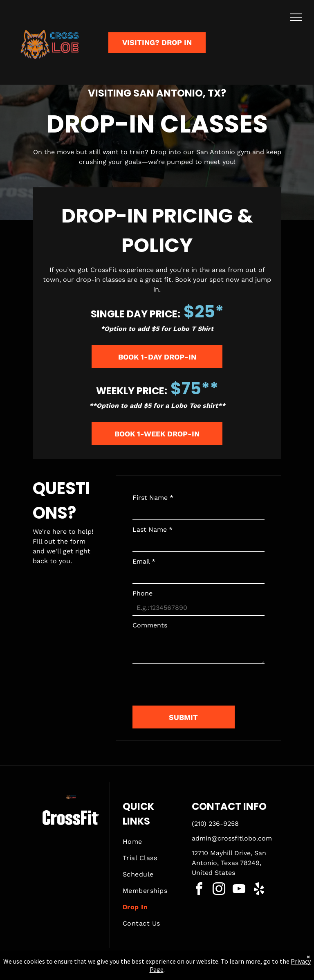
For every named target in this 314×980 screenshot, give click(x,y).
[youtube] (239, 890)
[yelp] (259, 890)
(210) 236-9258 (215, 824)
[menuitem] (152, 842)
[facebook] (199, 890)
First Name (153, 498)
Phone (142, 593)
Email (144, 561)
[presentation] (195, 681)
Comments (150, 625)
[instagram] (219, 890)
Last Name (153, 529)
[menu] (296, 17)
